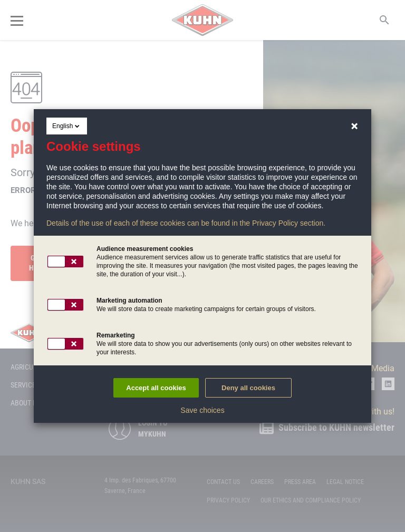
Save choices (202, 410)
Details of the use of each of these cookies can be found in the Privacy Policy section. (186, 223)
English (67, 126)
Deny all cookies (248, 388)
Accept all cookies (156, 388)
